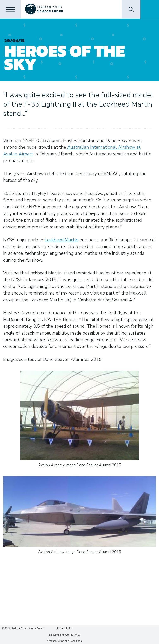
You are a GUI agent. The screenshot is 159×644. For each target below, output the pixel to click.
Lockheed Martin (62, 240)
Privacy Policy (65, 628)
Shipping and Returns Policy (65, 635)
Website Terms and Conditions (64, 641)
